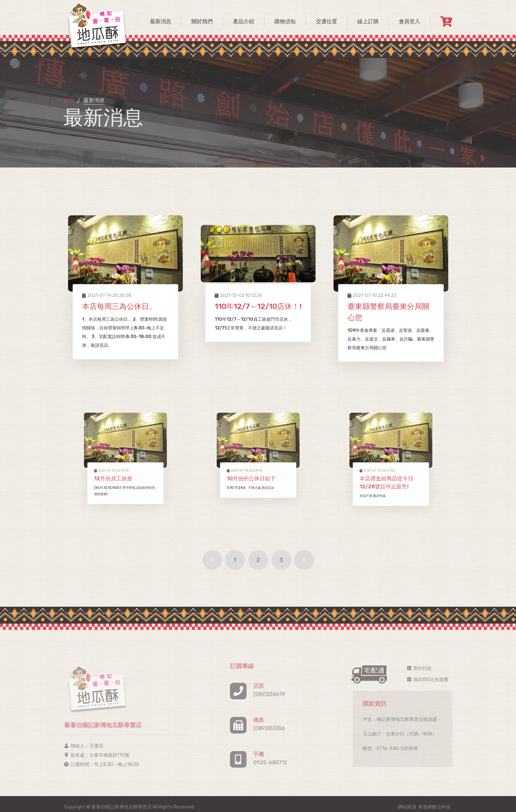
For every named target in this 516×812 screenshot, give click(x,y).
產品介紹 (244, 21)
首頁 (68, 101)
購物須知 (285, 21)
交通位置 (327, 21)
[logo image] (97, 25)
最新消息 (161, 21)
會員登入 (409, 21)
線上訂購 (368, 21)
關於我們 (202, 21)
